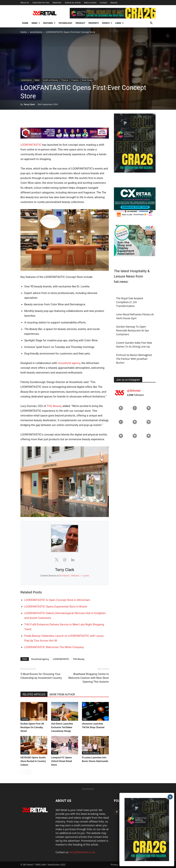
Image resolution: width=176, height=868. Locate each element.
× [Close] (170, 797)
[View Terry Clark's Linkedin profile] (73, 560)
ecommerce (36, 32)
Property (94, 23)
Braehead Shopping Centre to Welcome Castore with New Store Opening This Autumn (89, 678)
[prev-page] (23, 772)
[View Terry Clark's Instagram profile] (65, 560)
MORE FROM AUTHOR (62, 695)
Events (107, 23)
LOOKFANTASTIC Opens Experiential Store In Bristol (56, 607)
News (36, 23)
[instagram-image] (121, 408)
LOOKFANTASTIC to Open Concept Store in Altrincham (57, 600)
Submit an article (73, 2)
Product (80, 23)
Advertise (57, 2)
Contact (104, 2)
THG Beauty (54, 406)
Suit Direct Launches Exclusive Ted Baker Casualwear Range (62, 727)
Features (49, 23)
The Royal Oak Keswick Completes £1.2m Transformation (130, 302)
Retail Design (87, 80)
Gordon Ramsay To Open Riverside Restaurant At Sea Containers (132, 330)
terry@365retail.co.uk (82, 852)
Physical (65, 80)
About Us (25, 2)
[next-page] (29, 772)
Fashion (25, 719)
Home (25, 23)
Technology (65, 23)
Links (119, 23)
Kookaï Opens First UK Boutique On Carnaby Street (32, 727)
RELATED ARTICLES (34, 695)
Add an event (90, 2)
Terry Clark (29, 104)
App (85, 719)
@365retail (134, 391)
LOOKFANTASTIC (31, 145)
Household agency (69, 363)
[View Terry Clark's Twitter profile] (57, 560)
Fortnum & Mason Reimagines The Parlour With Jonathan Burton (134, 359)
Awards (114, 2)
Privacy (114, 865)
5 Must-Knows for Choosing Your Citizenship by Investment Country (41, 676)
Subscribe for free (41, 2)
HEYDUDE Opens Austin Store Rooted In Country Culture (33, 761)
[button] (151, 23)
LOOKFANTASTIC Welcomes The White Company (54, 647)
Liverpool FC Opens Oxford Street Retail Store (62, 761)
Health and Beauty (50, 80)
